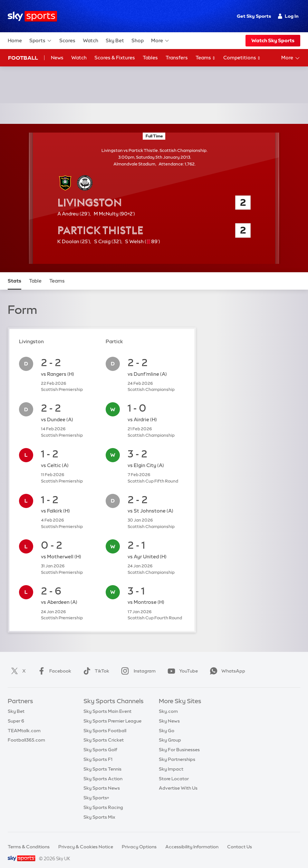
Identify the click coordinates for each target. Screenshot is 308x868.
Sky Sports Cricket (104, 732)
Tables (150, 58)
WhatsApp (226, 663)
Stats (14, 273)
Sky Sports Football (105, 723)
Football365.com (26, 732)
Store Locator (174, 771)
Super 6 (16, 713)
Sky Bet (115, 40)
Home (15, 40)
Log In (288, 16)
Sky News (169, 713)
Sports (41, 41)
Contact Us (240, 839)
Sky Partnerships (177, 752)
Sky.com (168, 703)
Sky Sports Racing (103, 800)
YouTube (181, 663)
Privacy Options (139, 839)
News (57, 58)
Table (35, 273)
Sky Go (167, 723)
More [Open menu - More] (291, 58)
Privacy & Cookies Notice (86, 839)
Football (23, 58)
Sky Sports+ (96, 790)
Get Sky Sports (254, 16)
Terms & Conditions (29, 839)
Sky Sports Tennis (102, 761)
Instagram (137, 663)
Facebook (53, 663)
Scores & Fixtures (115, 58)
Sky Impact (171, 761)
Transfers (177, 58)
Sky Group (170, 732)
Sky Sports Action (103, 771)
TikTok (95, 663)
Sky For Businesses (179, 742)
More (160, 41)
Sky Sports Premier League (112, 713)
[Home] (32, 16)
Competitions (242, 58)
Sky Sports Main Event (107, 703)
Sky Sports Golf (100, 742)
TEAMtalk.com (24, 723)
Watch (91, 40)
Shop (138, 40)
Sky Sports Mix (99, 809)
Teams (206, 58)
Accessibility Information (192, 839)
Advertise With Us (178, 780)
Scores (67, 40)
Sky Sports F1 (98, 752)
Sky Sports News (102, 780)
